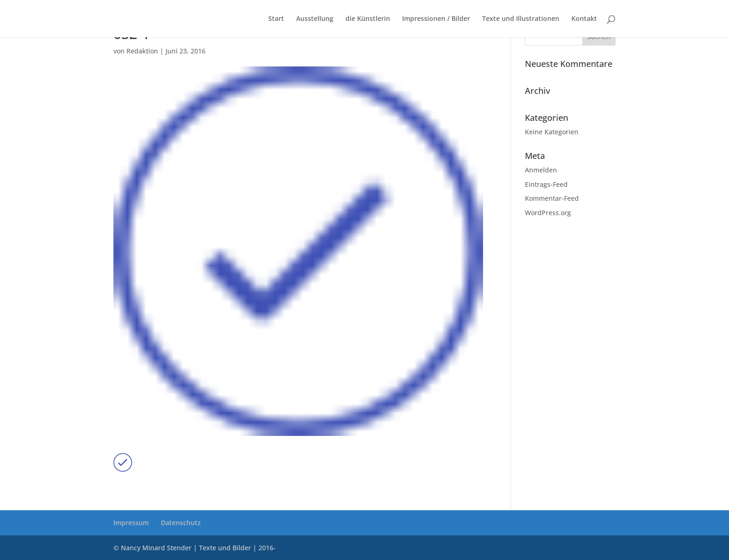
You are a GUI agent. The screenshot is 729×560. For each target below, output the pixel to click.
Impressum (131, 523)
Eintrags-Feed (546, 184)
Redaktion (142, 51)
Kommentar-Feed (552, 198)
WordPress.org (548, 213)
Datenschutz (181, 523)
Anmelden (541, 170)
